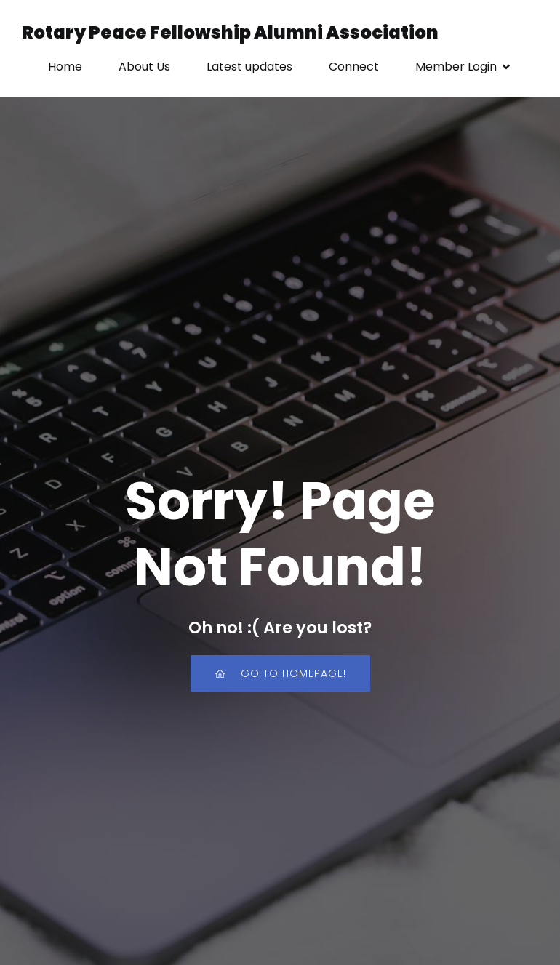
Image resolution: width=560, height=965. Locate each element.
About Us (144, 67)
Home (65, 67)
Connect (354, 67)
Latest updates (249, 67)
